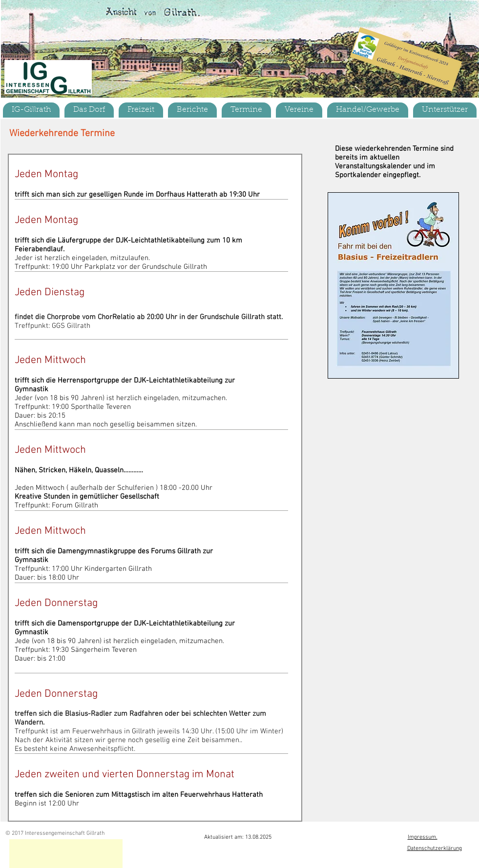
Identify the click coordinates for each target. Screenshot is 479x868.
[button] (89, 110)
